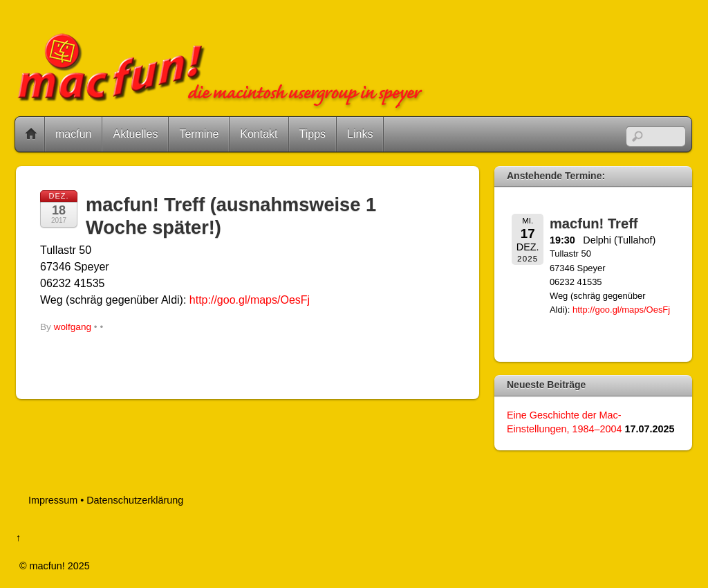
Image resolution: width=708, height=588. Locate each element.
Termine (199, 134)
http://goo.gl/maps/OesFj (250, 300)
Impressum (53, 500)
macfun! (47, 566)
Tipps (313, 134)
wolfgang (73, 327)
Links (360, 134)
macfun (73, 134)
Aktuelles (135, 134)
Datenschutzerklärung (135, 500)
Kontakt (259, 134)
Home (31, 134)
